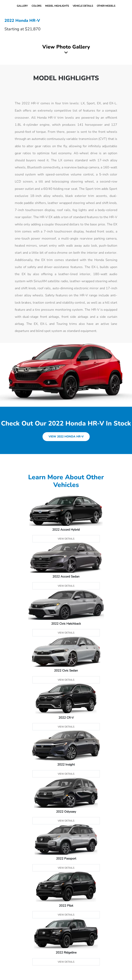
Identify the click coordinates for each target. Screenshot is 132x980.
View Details (66, 539)
